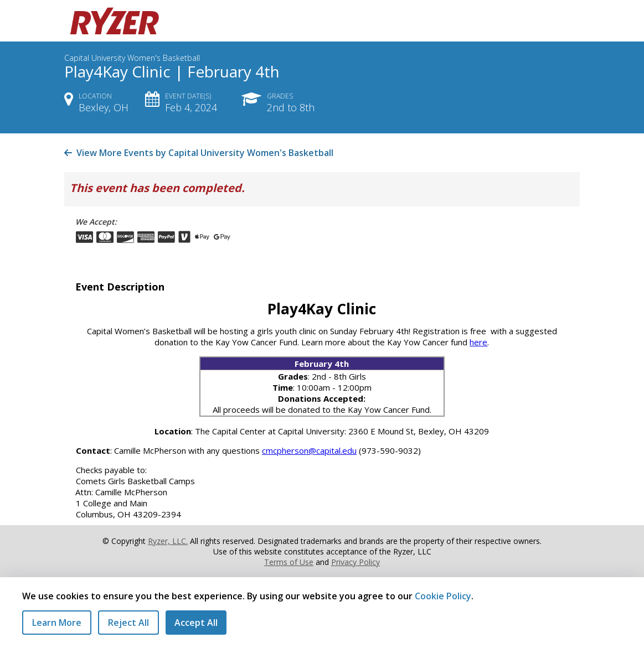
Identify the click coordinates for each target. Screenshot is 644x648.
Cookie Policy (443, 596)
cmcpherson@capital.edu (309, 450)
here (478, 342)
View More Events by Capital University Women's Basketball (199, 153)
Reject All (128, 623)
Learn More (57, 623)
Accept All (196, 623)
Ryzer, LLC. (168, 541)
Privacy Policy (356, 562)
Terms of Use (289, 562)
